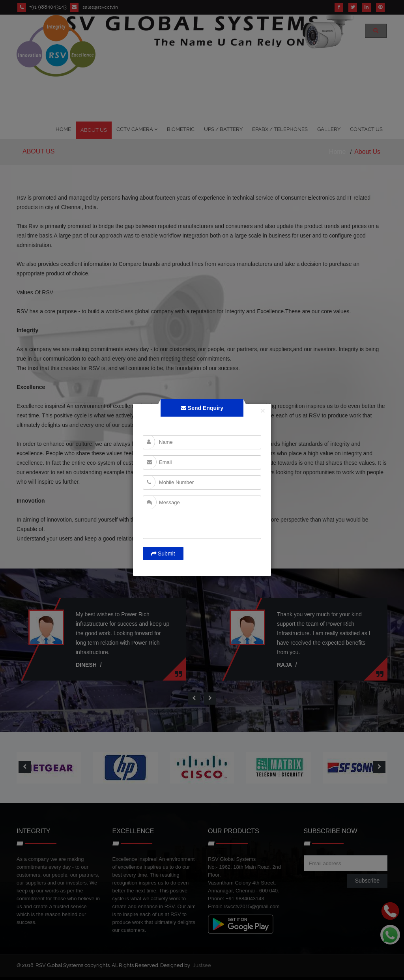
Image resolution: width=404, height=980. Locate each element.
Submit (163, 554)
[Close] (266, 409)
